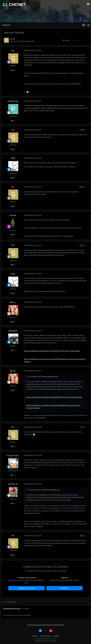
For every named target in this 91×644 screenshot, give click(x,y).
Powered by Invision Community (46, 641)
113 (13, 350)
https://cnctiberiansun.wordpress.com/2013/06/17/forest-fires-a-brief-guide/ (52, 351)
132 (13, 504)
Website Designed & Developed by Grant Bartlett (46, 625)
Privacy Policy (46, 636)
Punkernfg (13, 101)
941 (13, 178)
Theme (35, 636)
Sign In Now (64, 588)
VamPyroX (13, 484)
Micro (13, 302)
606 (13, 235)
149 (13, 70)
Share (66, 40)
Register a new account (27, 588)
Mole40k (13, 331)
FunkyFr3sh (13, 456)
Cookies (56, 636)
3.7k (13, 475)
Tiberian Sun (30, 41)
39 (13, 322)
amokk (13, 215)
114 (13, 121)
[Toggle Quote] (27, 377)
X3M (13, 158)
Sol (14, 39)
